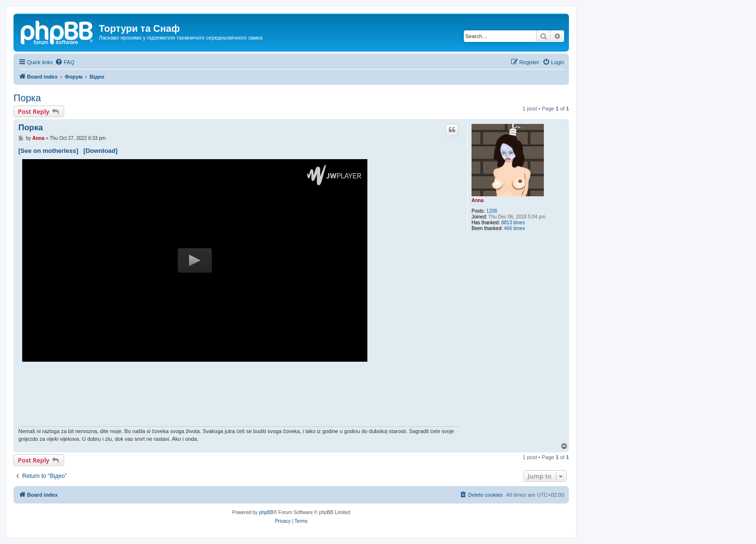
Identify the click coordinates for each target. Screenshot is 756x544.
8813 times (513, 223)
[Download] (101, 151)
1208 (492, 211)
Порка (27, 98)
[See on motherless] (48, 151)
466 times (514, 228)
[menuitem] (65, 62)
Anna (478, 200)
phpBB (266, 512)
